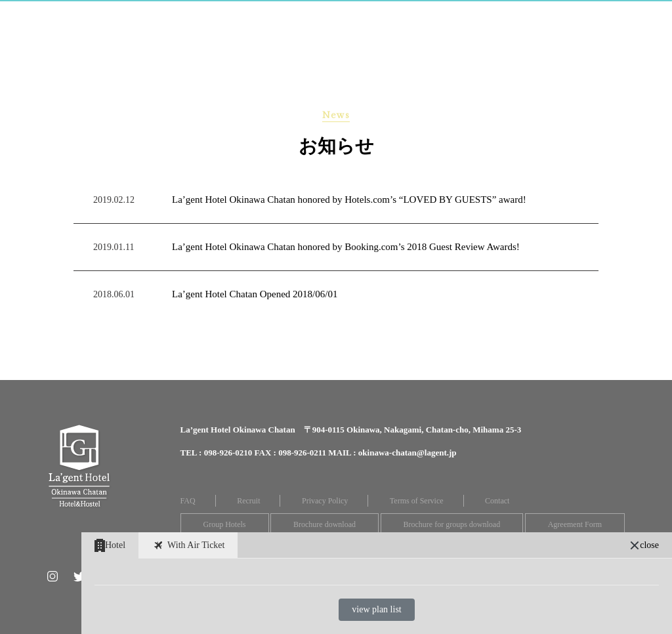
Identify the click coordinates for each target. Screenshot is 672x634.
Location (535, 16)
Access (468, 16)
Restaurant (315, 16)
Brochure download (325, 524)
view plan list (376, 609)
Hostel (240, 16)
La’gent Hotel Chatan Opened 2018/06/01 (255, 294)
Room (184, 16)
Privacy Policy (325, 501)
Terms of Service (417, 501)
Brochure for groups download (452, 524)
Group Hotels (225, 524)
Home (129, 16)
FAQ (188, 501)
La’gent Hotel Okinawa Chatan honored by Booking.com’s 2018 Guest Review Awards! (346, 247)
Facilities (400, 16)
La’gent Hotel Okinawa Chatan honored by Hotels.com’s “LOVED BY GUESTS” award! (349, 200)
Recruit (248, 501)
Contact (497, 501)
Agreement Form (575, 524)
